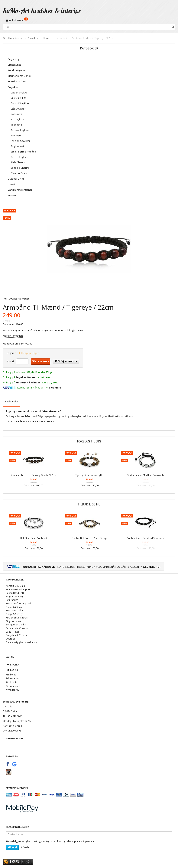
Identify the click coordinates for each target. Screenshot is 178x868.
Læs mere (55, 388)
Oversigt (10, 639)
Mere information (13, 336)
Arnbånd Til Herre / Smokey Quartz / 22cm (34, 475)
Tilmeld (12, 847)
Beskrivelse (12, 401)
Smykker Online (26, 377)
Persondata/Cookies (17, 628)
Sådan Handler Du (16, 593)
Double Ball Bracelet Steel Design (90, 538)
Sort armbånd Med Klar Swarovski (146, 475)
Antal (11, 361)
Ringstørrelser (13, 621)
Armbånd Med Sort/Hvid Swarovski (146, 538)
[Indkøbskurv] (89, 20)
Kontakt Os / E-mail (16, 586)
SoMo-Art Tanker (15, 610)
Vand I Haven (13, 632)
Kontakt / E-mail (12, 726)
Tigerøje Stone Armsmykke (90, 475)
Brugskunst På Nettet (17, 635)
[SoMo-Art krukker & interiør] (42, 11)
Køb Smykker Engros (17, 618)
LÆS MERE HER (152, 567)
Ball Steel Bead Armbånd (34, 538)
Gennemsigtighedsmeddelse (21, 642)
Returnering (12, 600)
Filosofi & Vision (15, 607)
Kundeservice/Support (18, 589)
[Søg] (173, 27)
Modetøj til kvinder (28, 382)
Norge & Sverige (14, 614)
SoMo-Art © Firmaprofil (18, 603)
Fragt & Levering (14, 596)
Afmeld (25, 847)
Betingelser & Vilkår (16, 624)
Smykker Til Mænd (19, 299)
